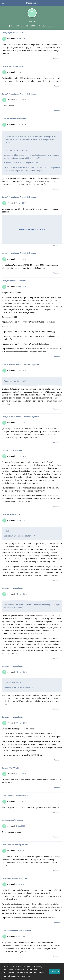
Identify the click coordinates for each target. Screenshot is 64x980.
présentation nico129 (15, 820)
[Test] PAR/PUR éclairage (16, 118)
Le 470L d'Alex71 (13, 768)
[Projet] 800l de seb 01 (15, 33)
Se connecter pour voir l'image (32, 229)
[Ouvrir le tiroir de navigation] (3, 3)
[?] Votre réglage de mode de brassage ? (22, 94)
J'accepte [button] (55, 972)
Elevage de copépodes (15, 450)
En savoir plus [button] (23, 976)
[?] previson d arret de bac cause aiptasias (23, 364)
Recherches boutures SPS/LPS (18, 795)
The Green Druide (13, 514)
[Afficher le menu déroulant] (32, 3)
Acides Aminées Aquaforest (17, 845)
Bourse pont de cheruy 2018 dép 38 (20, 930)
